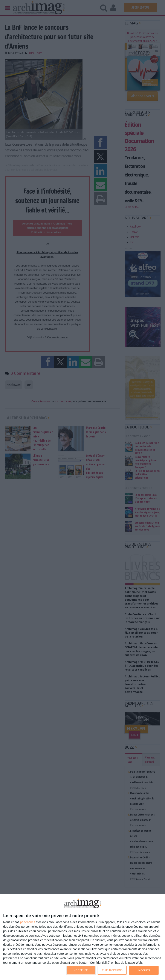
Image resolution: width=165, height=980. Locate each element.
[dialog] (82, 937)
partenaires (28, 922)
